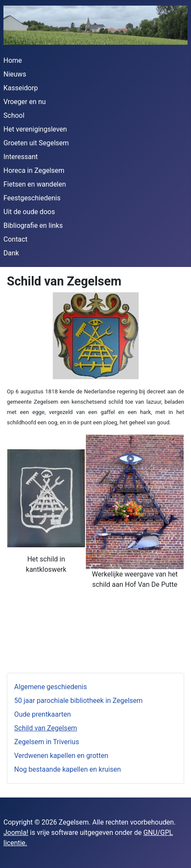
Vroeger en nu (25, 102)
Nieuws (15, 74)
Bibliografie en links (33, 225)
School (14, 115)
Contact (15, 239)
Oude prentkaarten (42, 714)
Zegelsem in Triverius (47, 742)
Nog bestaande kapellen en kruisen (68, 769)
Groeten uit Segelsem (36, 143)
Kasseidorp (21, 88)
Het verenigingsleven (35, 129)
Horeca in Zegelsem (34, 170)
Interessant (21, 157)
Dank (11, 253)
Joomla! (16, 833)
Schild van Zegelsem (46, 728)
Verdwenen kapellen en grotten (61, 756)
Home (13, 60)
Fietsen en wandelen (35, 184)
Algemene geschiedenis (50, 687)
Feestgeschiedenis (32, 198)
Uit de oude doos (29, 212)
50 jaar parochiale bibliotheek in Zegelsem (78, 701)
